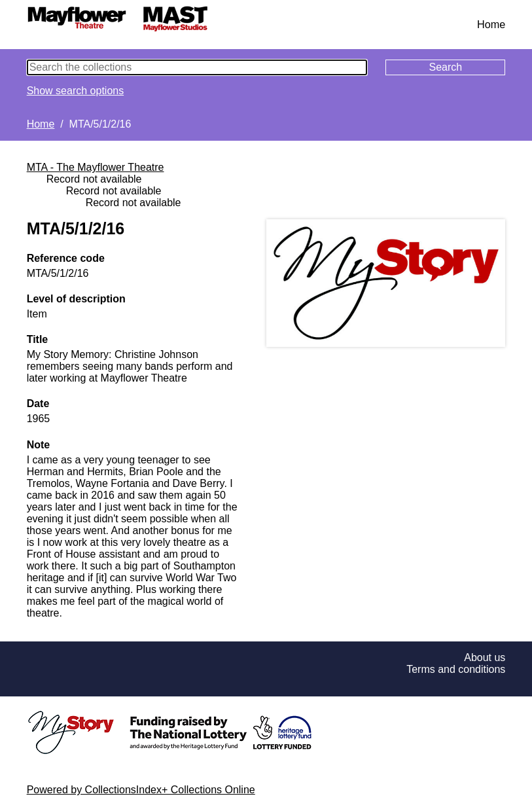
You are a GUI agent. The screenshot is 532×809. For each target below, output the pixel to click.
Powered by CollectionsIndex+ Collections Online (141, 790)
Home (491, 24)
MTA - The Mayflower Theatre (96, 167)
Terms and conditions (456, 669)
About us (485, 657)
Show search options (76, 91)
